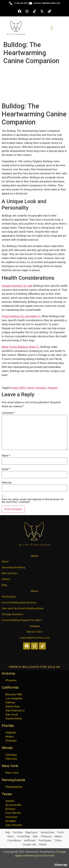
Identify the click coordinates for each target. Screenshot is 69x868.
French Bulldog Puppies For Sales (22, 620)
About (5, 562)
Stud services (10, 573)
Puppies (53, 388)
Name (6, 456)
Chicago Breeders (12, 614)
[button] (52, 28)
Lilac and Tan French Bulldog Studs (23, 608)
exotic (15, 388)
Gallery (6, 579)
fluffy (22, 388)
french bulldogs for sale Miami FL (21, 316)
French (30, 388)
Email (6, 469)
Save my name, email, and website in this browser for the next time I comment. (33, 501)
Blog (4, 585)
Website (7, 483)
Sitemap (61, 865)
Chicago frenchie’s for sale (17, 286)
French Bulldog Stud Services (19, 603)
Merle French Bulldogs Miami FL (21, 347)
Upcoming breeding (13, 567)
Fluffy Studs (9, 597)
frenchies (41, 388)
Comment (8, 413)
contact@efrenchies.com (35, 638)
